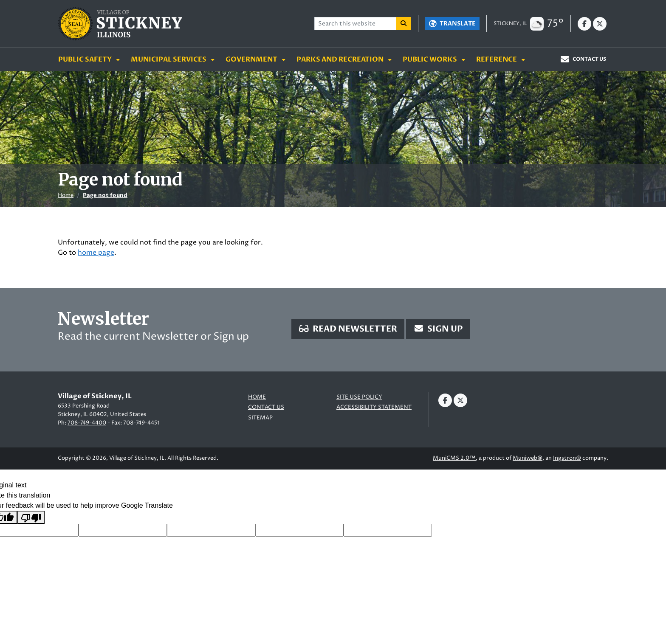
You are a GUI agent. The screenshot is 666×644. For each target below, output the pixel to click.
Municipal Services (169, 59)
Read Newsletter (348, 329)
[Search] (404, 24)
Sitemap (260, 418)
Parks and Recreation (341, 59)
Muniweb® (528, 458)
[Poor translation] (31, 517)
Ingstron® (567, 458)
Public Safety (86, 59)
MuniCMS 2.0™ (454, 458)
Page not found (105, 195)
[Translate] (452, 24)
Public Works (430, 59)
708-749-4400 (87, 423)
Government (252, 59)
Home (66, 195)
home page (96, 253)
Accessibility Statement (374, 407)
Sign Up (438, 329)
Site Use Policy (359, 397)
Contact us (266, 407)
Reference (497, 59)
